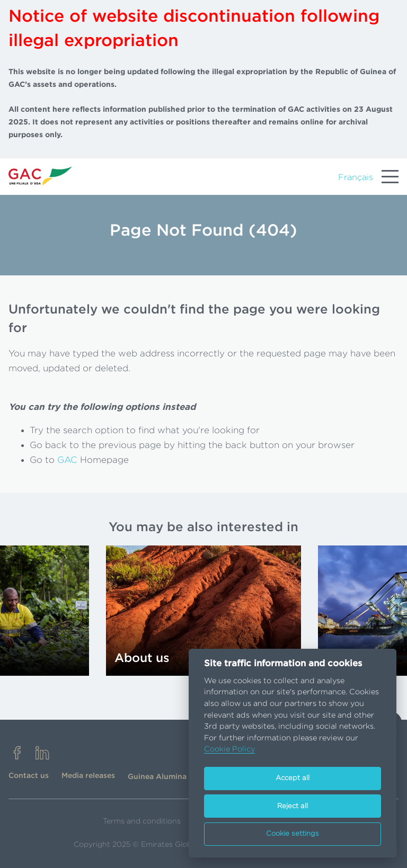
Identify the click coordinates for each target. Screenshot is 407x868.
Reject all (293, 806)
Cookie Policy (229, 749)
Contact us (29, 776)
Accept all (293, 778)
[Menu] (390, 177)
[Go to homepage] (40, 176)
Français (356, 177)
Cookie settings (293, 834)
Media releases (88, 776)
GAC (67, 460)
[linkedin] (42, 754)
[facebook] (17, 754)
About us (142, 659)
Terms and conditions (142, 821)
